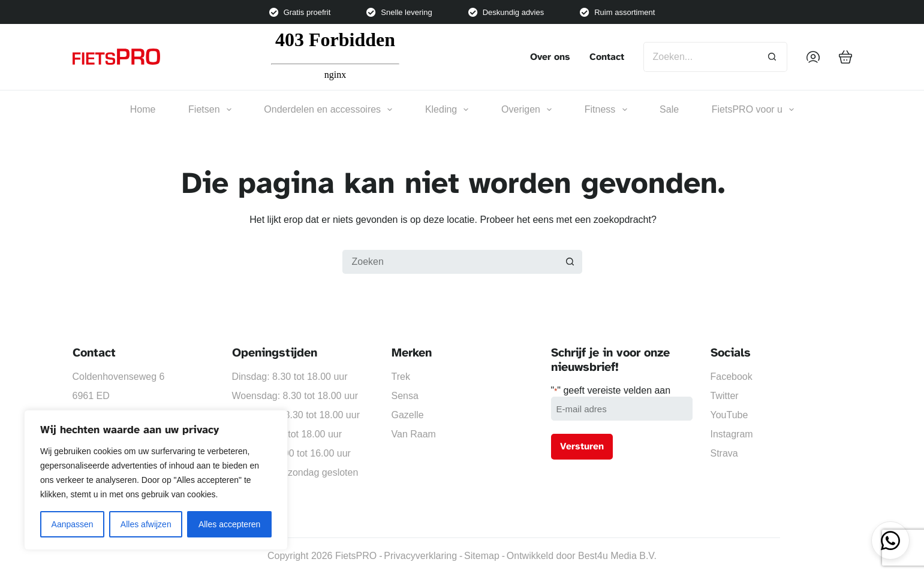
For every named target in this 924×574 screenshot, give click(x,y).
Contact (607, 57)
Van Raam (414, 434)
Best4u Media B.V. (617, 556)
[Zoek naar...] (700, 57)
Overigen (526, 110)
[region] (156, 480)
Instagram (732, 434)
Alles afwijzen (146, 524)
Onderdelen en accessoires (328, 110)
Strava (724, 453)
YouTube (729, 415)
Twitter (725, 396)
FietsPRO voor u (753, 110)
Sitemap (482, 556)
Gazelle (408, 415)
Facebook (732, 377)
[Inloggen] (813, 57)
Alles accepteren (230, 524)
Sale (669, 109)
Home (143, 109)
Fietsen (210, 110)
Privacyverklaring (420, 556)
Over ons (550, 57)
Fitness (606, 110)
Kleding (447, 110)
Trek (401, 377)
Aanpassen (73, 524)
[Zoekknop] (772, 57)
